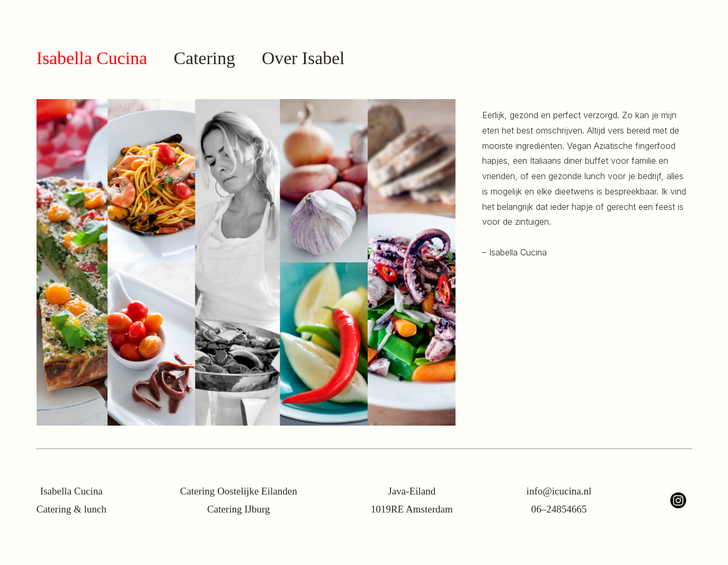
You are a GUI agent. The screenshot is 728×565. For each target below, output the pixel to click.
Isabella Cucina (92, 58)
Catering (205, 58)
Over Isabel (303, 58)
